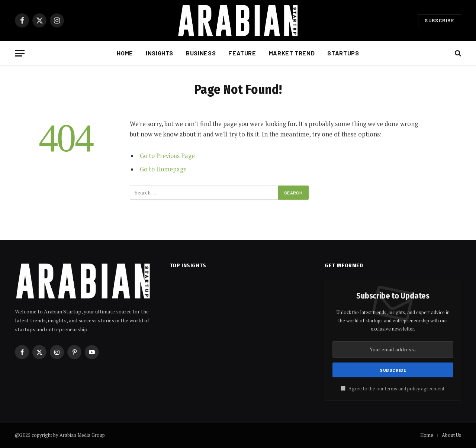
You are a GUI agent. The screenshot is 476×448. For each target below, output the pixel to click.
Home (125, 53)
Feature (242, 53)
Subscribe (440, 20)
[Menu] (20, 53)
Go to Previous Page (168, 156)
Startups (343, 53)
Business (201, 53)
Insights (160, 53)
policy (414, 389)
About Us (451, 435)
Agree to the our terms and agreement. (393, 389)
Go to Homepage (164, 169)
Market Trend (292, 53)
